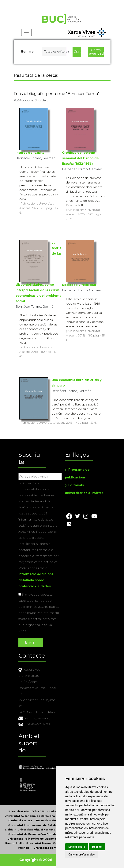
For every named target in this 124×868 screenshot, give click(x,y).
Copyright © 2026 (36, 860)
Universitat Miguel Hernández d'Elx (42, 830)
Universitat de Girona (51, 821)
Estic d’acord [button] (83, 847)
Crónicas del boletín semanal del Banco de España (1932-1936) (80, 159)
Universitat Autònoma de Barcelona (30, 816)
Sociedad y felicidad (79, 286)
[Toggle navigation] (27, 34)
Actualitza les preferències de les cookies (34, 3)
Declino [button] (103, 847)
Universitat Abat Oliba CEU (26, 812)
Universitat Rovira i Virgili (43, 843)
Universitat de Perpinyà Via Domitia (33, 834)
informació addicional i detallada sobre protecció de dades (37, 581)
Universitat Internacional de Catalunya (35, 825)
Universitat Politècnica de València (32, 839)
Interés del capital (30, 154)
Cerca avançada (97, 53)
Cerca (77, 53)
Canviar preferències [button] (87, 855)
